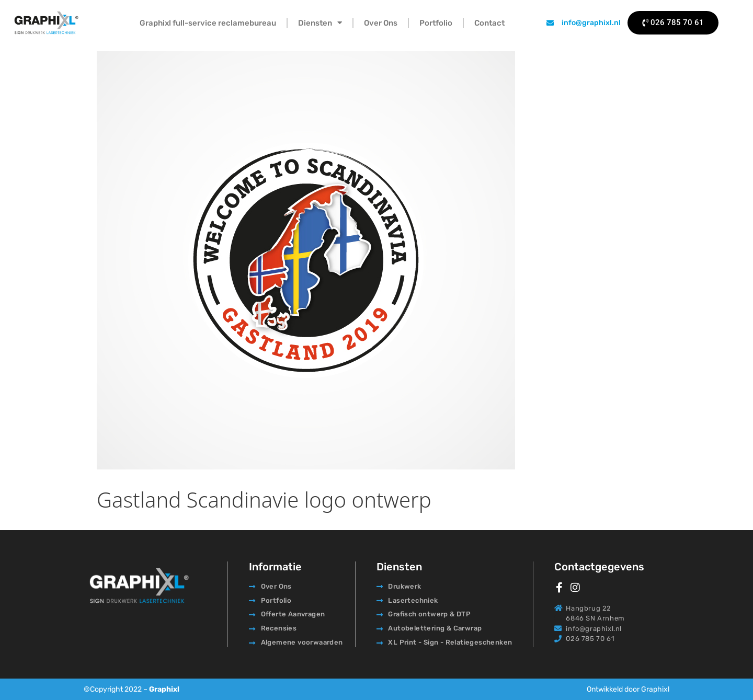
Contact (489, 23)
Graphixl (164, 689)
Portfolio (436, 23)
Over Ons (381, 23)
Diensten (320, 23)
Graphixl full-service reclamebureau (208, 23)
